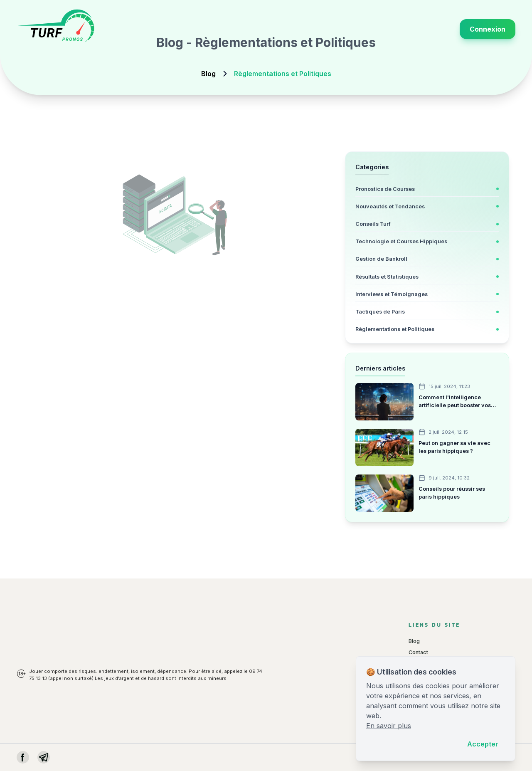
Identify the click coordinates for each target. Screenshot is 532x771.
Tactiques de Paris (380, 312)
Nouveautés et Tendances (390, 206)
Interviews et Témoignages (392, 294)
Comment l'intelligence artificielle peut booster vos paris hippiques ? (455, 402)
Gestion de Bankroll (381, 259)
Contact (418, 652)
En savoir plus (389, 726)
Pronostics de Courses (385, 189)
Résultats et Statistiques (387, 277)
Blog (208, 74)
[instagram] (44, 757)
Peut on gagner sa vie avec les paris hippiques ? (454, 447)
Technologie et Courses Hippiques (401, 241)
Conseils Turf (373, 224)
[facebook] (23, 757)
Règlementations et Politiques (395, 329)
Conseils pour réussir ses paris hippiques (452, 493)
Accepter (483, 744)
